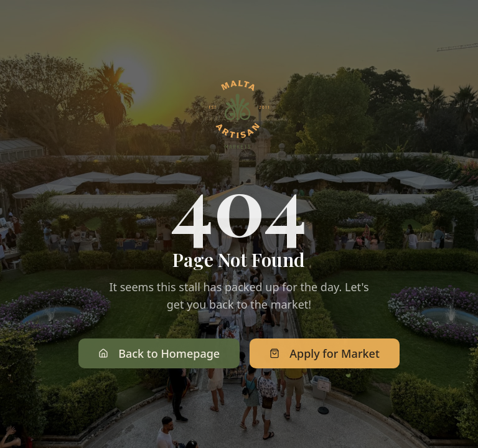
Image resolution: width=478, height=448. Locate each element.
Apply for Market (325, 355)
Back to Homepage (159, 355)
